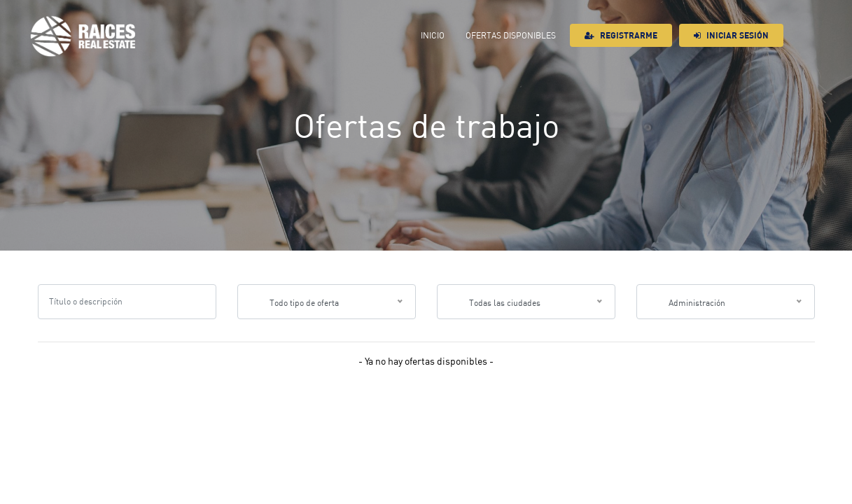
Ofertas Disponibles (511, 35)
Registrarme (621, 36)
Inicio (433, 35)
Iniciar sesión (731, 36)
